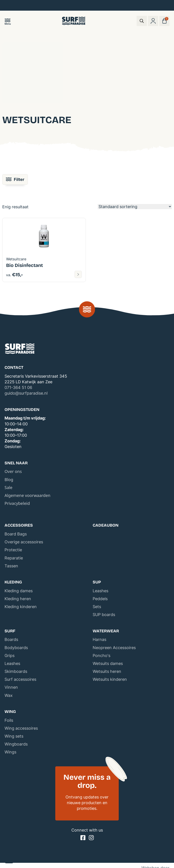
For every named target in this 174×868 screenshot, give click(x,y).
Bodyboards (16, 648)
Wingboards (16, 744)
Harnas (99, 639)
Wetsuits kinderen (110, 679)
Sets (97, 607)
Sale (8, 487)
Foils (9, 720)
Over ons (13, 471)
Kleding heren (18, 599)
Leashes (100, 591)
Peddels (100, 599)
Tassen (11, 566)
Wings (10, 752)
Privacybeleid (17, 503)
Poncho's (101, 656)
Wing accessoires (21, 728)
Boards (11, 639)
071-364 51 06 (18, 387)
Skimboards (16, 671)
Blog (9, 480)
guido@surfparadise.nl (26, 393)
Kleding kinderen (21, 607)
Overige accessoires (24, 542)
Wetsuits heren (107, 671)
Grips (10, 656)
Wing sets (14, 736)
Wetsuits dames (108, 663)
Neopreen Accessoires (114, 648)
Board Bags (16, 534)
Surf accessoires (20, 679)
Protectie (13, 550)
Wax (9, 695)
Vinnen (11, 687)
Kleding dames (19, 591)
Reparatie (14, 558)
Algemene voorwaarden (27, 495)
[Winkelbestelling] (135, 207)
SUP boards (104, 615)
